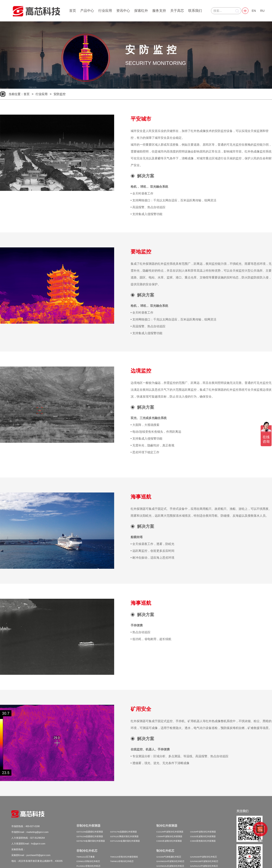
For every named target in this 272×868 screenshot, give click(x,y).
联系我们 (195, 11)
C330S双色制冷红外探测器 (203, 841)
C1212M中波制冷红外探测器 (170, 832)
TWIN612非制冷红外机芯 (122, 861)
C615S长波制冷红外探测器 (203, 836)
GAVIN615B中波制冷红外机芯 (204, 861)
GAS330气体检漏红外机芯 (169, 857)
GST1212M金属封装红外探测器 (125, 841)
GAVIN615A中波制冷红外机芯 (170, 861)
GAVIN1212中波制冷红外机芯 (204, 866)
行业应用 (105, 11)
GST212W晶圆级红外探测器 (90, 832)
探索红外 (141, 11)
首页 (73, 11)
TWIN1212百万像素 (86, 857)
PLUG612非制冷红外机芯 (88, 866)
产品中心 (87, 11)
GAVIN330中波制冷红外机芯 (204, 857)
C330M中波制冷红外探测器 (169, 836)
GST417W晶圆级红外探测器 (123, 832)
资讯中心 (123, 11)
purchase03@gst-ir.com (38, 855)
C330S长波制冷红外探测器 (169, 841)
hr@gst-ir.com (38, 844)
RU (262, 11)
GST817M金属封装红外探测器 (91, 841)
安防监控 (60, 94)
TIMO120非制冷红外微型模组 (124, 857)
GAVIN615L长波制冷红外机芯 (170, 866)
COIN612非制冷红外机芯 (88, 861)
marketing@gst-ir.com (37, 832)
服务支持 (159, 11)
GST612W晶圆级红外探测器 (90, 836)
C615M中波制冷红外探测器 (203, 832)
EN (254, 11)
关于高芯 (177, 11)
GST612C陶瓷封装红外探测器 (124, 836)
